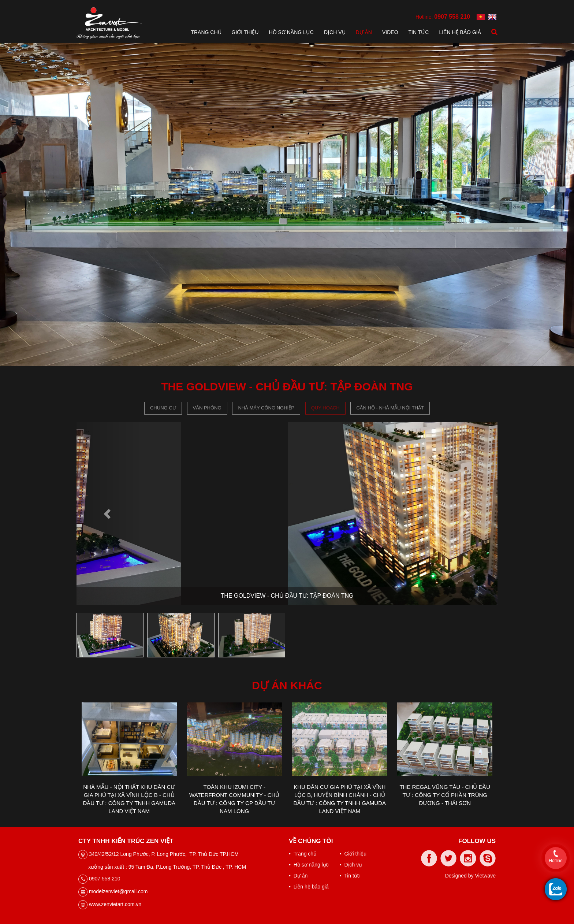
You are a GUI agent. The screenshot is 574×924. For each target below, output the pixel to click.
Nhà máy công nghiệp (266, 408)
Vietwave (485, 876)
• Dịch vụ (351, 865)
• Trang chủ (303, 854)
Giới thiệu (245, 32)
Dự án (364, 32)
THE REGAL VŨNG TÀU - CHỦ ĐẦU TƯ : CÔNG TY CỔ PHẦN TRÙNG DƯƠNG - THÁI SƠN (445, 795)
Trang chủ (206, 32)
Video (390, 32)
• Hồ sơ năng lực (309, 865)
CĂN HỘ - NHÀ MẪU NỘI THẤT (390, 408)
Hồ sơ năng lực (291, 32)
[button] (108, 513)
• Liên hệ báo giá (309, 887)
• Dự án (298, 876)
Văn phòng (207, 408)
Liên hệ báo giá (460, 32)
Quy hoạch (325, 408)
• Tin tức (350, 876)
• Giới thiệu (353, 854)
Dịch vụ (335, 32)
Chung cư (163, 408)
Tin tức (419, 32)
